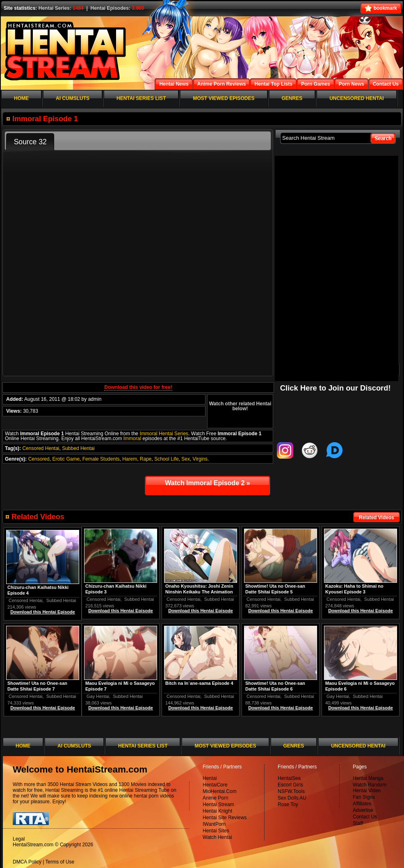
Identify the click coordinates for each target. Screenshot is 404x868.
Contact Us (365, 817)
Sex (186, 459)
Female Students (101, 459)
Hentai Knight (217, 811)
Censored (39, 459)
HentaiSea (289, 778)
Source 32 (30, 142)
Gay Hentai (338, 696)
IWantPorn (214, 824)
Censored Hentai (41, 448)
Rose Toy (288, 804)
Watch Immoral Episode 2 (207, 483)
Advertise (363, 810)
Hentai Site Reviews (225, 818)
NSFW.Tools (291, 791)
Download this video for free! (138, 387)
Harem (130, 459)
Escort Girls (290, 785)
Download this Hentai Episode (361, 611)
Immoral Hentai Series (164, 434)
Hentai (210, 778)
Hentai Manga (368, 778)
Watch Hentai (217, 837)
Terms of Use (60, 862)
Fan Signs (364, 797)
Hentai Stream (218, 804)
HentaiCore (215, 785)
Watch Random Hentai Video (370, 788)
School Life (166, 459)
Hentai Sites (216, 831)
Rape (146, 459)
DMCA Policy (27, 862)
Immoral (132, 439)
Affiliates (362, 804)
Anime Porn (216, 798)
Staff (358, 823)
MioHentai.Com (220, 791)
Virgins (200, 459)
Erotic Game (66, 459)
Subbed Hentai (78, 448)
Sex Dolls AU (292, 798)
